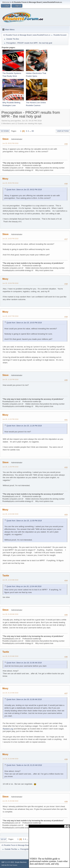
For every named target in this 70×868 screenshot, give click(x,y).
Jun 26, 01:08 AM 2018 (10, 614)
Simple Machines (21, 862)
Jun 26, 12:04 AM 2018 (10, 514)
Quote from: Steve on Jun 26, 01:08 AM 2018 (24, 663)
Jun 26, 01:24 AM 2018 (10, 693)
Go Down (5, 131)
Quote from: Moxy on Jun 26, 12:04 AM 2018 (24, 586)
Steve (5, 139)
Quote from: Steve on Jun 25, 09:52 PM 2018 (24, 190)
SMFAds (4, 865)
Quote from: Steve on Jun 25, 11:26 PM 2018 (24, 426)
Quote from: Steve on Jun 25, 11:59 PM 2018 (24, 521)
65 (33, 131)
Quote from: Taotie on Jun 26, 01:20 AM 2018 (24, 765)
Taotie (6, 576)
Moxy (5, 179)
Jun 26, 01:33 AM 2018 (10, 759)
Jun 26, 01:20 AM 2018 (10, 656)
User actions (63, 131)
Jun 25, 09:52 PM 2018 (10, 143)
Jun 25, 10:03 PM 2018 (10, 239)
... (30, 131)
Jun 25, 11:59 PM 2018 (10, 467)
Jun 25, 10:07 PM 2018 (10, 316)
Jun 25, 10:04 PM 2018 (10, 283)
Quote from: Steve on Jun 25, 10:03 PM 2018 (24, 323)
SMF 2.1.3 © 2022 (8, 862)
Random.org (8, 729)
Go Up (3, 839)
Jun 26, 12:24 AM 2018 (10, 580)
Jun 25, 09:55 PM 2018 (10, 183)
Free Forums (13, 865)
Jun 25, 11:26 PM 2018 (10, 379)
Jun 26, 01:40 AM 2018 (10, 801)
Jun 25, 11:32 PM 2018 (10, 419)
